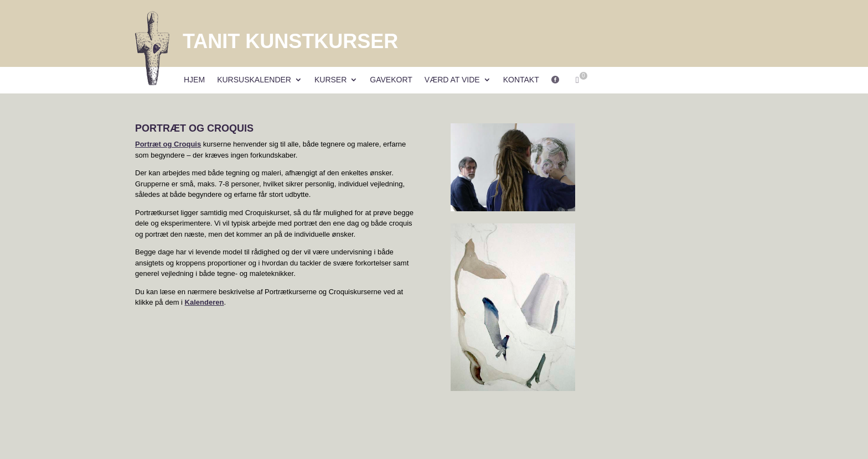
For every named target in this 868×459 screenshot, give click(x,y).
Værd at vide (452, 80)
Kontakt (521, 80)
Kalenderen (205, 302)
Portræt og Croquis (168, 144)
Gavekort (391, 80)
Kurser (330, 80)
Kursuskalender (254, 80)
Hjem (194, 80)
